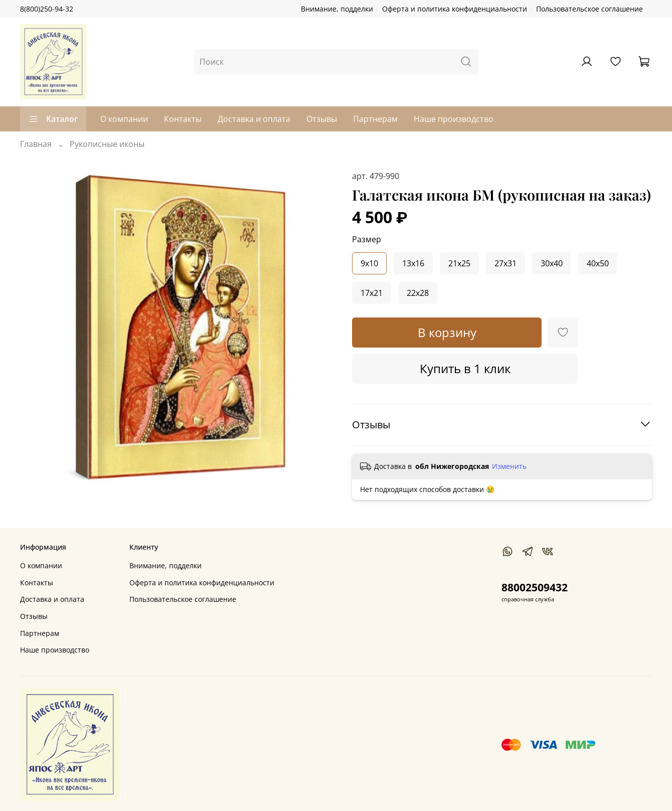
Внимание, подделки (337, 9)
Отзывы (322, 119)
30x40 (552, 263)
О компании (124, 119)
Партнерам (375, 119)
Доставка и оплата (254, 119)
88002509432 (535, 587)
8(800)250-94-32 (47, 9)
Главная (36, 144)
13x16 (413, 263)
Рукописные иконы (107, 144)
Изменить (509, 466)
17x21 (372, 293)
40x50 (598, 263)
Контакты (183, 119)
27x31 (506, 263)
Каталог (53, 119)
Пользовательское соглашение (590, 9)
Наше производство (454, 119)
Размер (367, 239)
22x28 (418, 293)
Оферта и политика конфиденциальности (455, 9)
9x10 (369, 263)
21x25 (459, 263)
